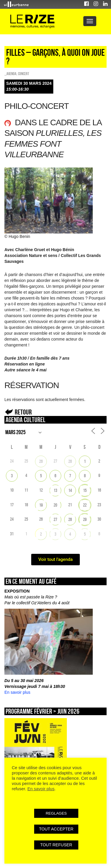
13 (55, 490)
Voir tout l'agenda (55, 559)
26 (41, 461)
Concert (24, 74)
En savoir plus (17, 692)
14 (70, 490)
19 (41, 505)
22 (85, 505)
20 (55, 505)
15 (85, 490)
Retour (23, 412)
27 (55, 519)
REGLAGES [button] (56, 813)
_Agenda (10, 74)
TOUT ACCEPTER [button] (56, 829)
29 (85, 519)
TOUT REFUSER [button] (56, 845)
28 (70, 461)
